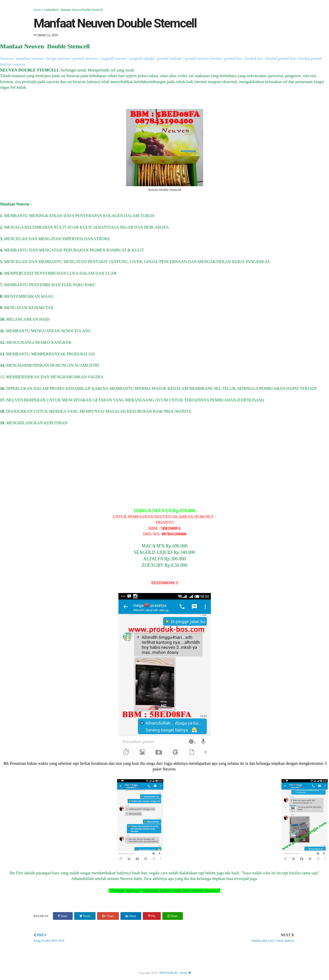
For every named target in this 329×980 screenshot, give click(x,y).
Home (37, 10)
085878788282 (169, 973)
